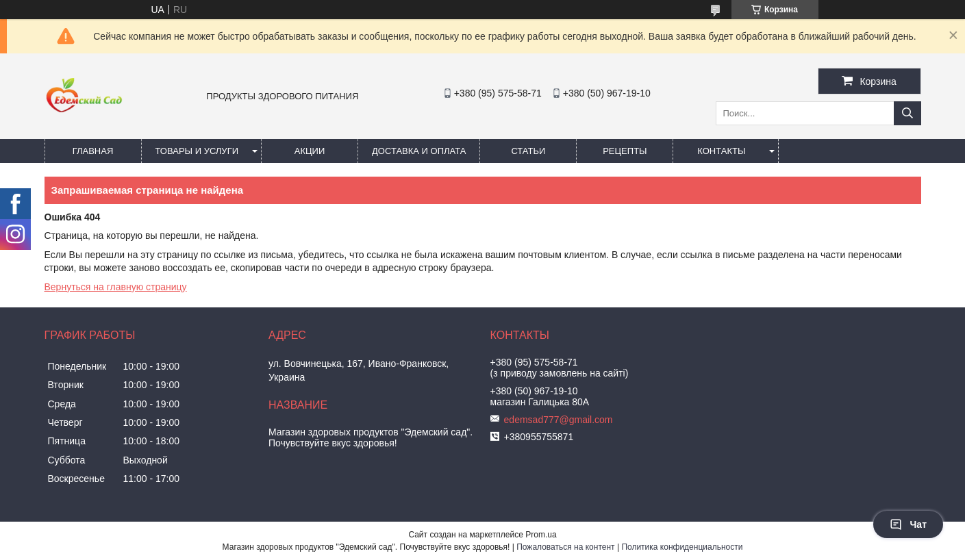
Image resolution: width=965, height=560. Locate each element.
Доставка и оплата (419, 151)
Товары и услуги (197, 151)
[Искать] (907, 113)
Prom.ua (541, 535)
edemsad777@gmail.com (559, 420)
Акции (310, 151)
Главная (93, 151)
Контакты (721, 151)
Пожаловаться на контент (565, 547)
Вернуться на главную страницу (116, 287)
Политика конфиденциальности (682, 547)
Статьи (528, 151)
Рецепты (625, 151)
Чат (908, 524)
